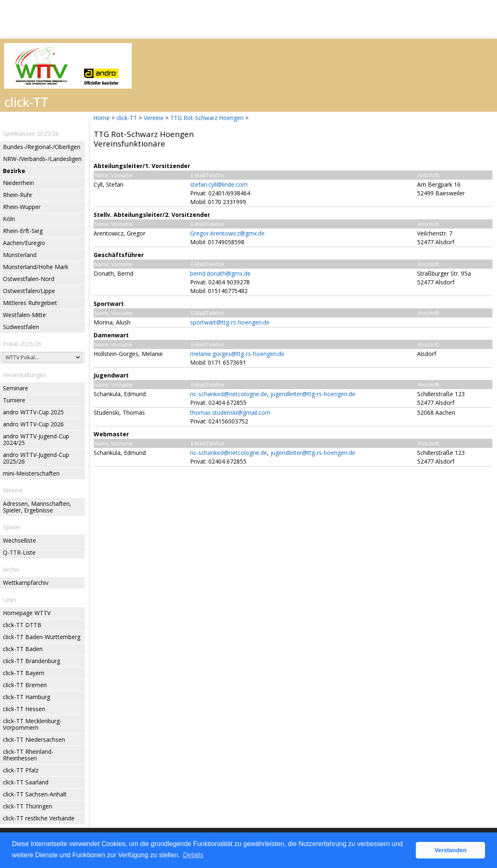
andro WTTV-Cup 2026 (33, 424)
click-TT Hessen (24, 709)
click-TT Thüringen (28, 806)
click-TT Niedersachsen (34, 739)
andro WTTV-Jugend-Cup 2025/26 (36, 458)
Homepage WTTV (27, 613)
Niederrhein (18, 183)
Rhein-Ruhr (18, 195)
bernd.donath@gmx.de (220, 273)
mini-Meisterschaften (31, 473)
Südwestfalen (21, 327)
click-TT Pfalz (21, 770)
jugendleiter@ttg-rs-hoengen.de (313, 394)
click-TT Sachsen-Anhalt (35, 794)
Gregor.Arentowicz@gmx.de (227, 233)
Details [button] (193, 855)
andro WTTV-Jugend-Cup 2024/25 (36, 439)
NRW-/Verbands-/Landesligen (42, 159)
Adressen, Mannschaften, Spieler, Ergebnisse (37, 507)
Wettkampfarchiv (26, 583)
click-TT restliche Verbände (39, 818)
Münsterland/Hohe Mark (36, 267)
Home (101, 118)
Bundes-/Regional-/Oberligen (42, 147)
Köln (9, 219)
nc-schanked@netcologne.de (229, 394)
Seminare (16, 388)
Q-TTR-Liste (19, 552)
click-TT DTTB (22, 625)
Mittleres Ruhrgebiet (30, 303)
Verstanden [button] (451, 850)
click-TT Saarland (26, 782)
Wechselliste (19, 540)
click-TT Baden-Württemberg (42, 637)
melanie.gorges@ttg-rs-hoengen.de (237, 354)
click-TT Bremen (25, 685)
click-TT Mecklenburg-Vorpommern (32, 724)
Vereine (154, 118)
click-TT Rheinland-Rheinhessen (28, 755)
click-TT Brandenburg (31, 661)
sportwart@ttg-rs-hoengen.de (230, 322)
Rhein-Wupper (22, 207)
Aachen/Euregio (24, 243)
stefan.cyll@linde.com (219, 184)
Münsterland (20, 255)
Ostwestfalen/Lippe (29, 291)
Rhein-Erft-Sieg (23, 231)
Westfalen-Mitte (24, 315)
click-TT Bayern (24, 673)
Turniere (14, 400)
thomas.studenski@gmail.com (230, 412)
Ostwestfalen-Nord (29, 279)
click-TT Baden (23, 649)
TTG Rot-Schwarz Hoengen (207, 118)
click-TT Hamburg (27, 697)
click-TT (127, 118)
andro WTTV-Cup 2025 (33, 412)
